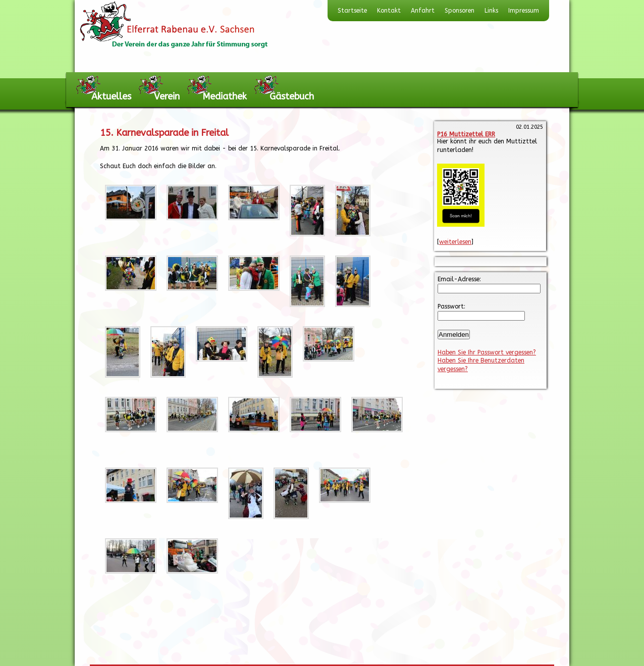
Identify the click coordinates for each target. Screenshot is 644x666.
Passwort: (451, 306)
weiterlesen (455, 242)
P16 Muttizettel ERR (466, 134)
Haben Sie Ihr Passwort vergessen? (487, 352)
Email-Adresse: (459, 279)
